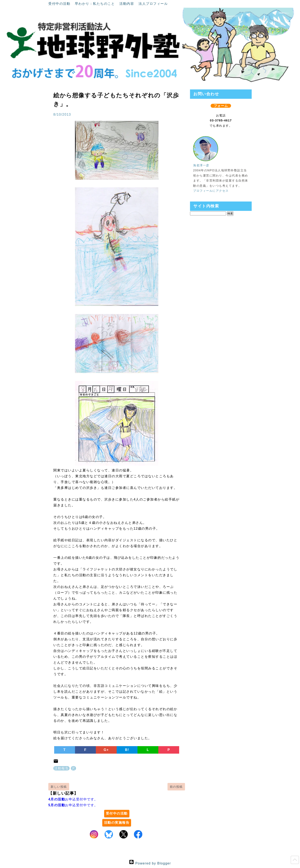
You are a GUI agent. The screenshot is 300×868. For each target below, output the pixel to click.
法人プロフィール (153, 4)
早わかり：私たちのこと (95, 4)
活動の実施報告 (117, 823)
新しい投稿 (59, 787)
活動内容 (127, 4)
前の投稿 (176, 787)
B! (127, 750)
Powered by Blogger (150, 863)
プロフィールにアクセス (211, 191)
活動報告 (61, 768)
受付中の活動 (60, 4)
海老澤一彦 (201, 165)
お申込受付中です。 (73, 799)
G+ (106, 750)
